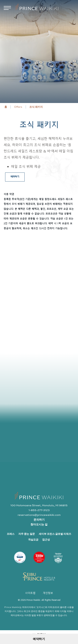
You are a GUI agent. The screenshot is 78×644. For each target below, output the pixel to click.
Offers (18, 107)
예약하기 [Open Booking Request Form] (39, 639)
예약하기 (15, 177)
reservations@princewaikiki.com (39, 515)
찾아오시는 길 (39, 524)
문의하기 (39, 520)
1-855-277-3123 (39, 510)
